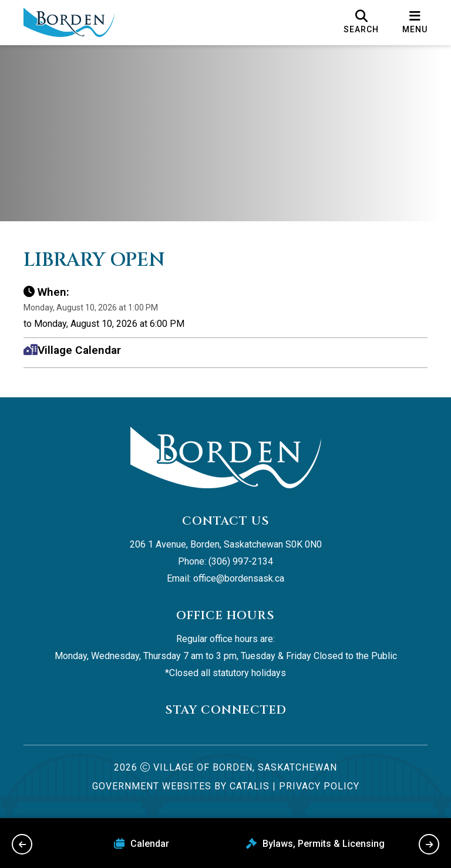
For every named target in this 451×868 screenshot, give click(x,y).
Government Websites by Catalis (181, 786)
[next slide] (429, 844)
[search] (361, 22)
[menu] (415, 22)
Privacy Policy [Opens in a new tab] (319, 786)
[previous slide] (22, 844)
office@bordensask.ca (239, 578)
